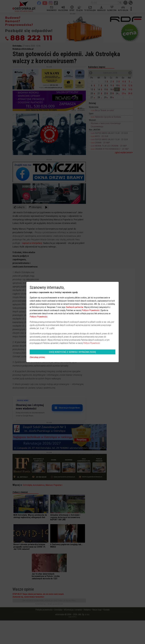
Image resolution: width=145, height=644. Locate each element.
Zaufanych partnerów (75, 307)
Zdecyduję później (37, 357)
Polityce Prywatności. (92, 343)
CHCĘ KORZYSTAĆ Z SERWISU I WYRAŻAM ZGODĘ (72, 352)
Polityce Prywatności (91, 310)
